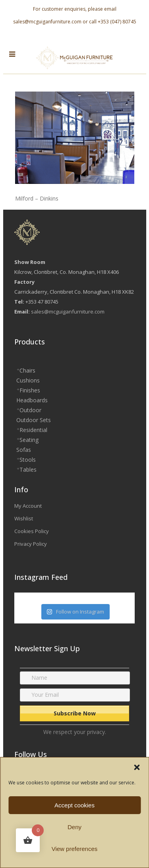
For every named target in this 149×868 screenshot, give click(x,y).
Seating (29, 440)
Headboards (32, 400)
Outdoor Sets (34, 420)
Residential (33, 430)
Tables (28, 469)
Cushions (28, 380)
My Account (28, 506)
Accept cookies (74, 805)
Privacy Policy (31, 544)
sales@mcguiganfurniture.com (47, 22)
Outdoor (30, 410)
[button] (137, 767)
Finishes (30, 390)
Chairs (27, 370)
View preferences (75, 849)
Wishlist (24, 518)
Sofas (24, 450)
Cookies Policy (32, 531)
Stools (28, 460)
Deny (74, 827)
